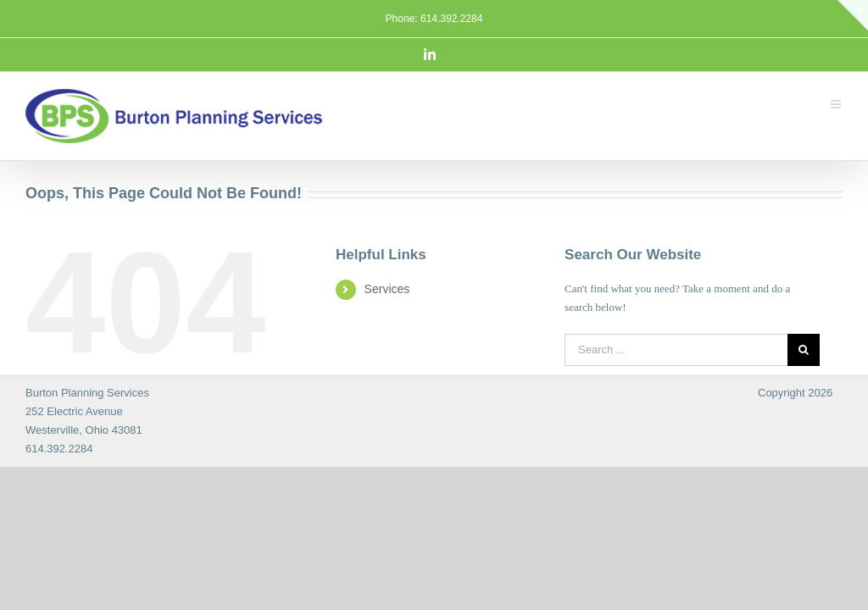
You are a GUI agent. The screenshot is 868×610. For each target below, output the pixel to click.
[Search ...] (676, 350)
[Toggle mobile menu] (837, 102)
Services (387, 289)
